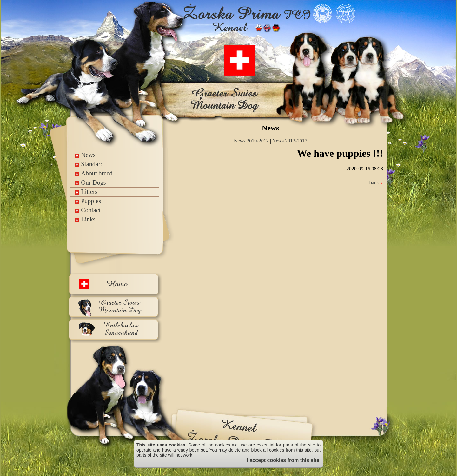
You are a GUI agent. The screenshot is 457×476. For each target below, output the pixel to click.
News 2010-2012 (251, 141)
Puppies (88, 201)
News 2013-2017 (290, 141)
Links (85, 219)
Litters (86, 192)
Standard (89, 164)
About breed (94, 173)
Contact (88, 210)
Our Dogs (90, 182)
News (85, 155)
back (376, 183)
